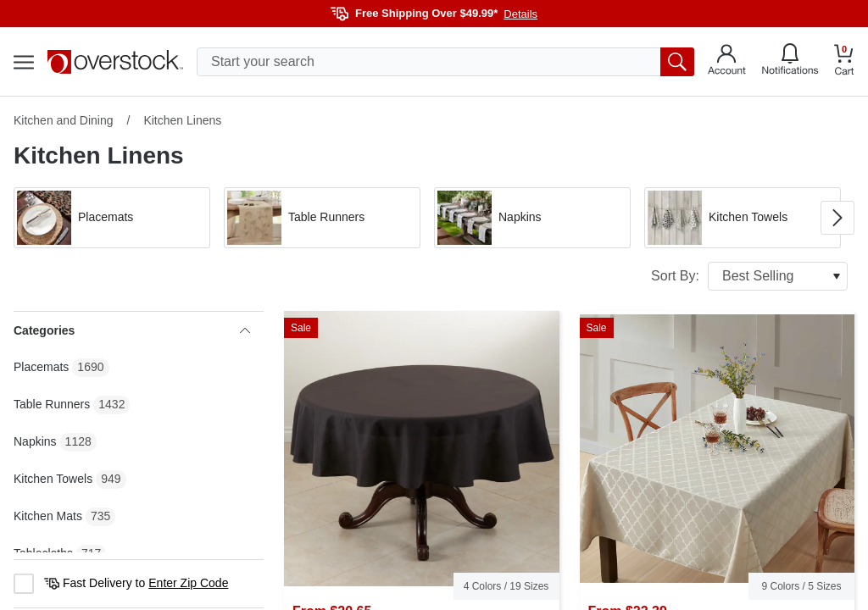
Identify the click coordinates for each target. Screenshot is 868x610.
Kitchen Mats (48, 516)
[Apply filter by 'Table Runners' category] (322, 218)
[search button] (677, 62)
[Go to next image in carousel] (837, 218)
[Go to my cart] (844, 62)
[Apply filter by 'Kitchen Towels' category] (743, 218)
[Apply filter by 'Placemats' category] (112, 218)
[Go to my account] (727, 62)
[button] (112, 218)
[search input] (445, 62)
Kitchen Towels (53, 479)
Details (520, 14)
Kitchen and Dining (64, 120)
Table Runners (52, 404)
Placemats (41, 367)
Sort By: (749, 276)
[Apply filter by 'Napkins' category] (532, 218)
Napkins (35, 441)
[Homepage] (115, 62)
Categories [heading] (132, 330)
